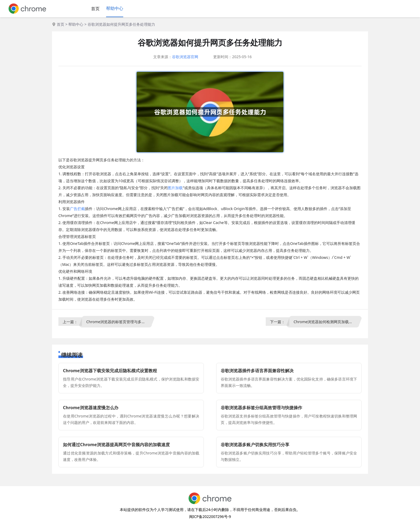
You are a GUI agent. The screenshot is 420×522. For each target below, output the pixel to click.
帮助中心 (115, 8)
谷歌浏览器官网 (185, 57)
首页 (95, 9)
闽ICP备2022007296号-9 (210, 517)
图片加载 (175, 188)
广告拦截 (77, 209)
